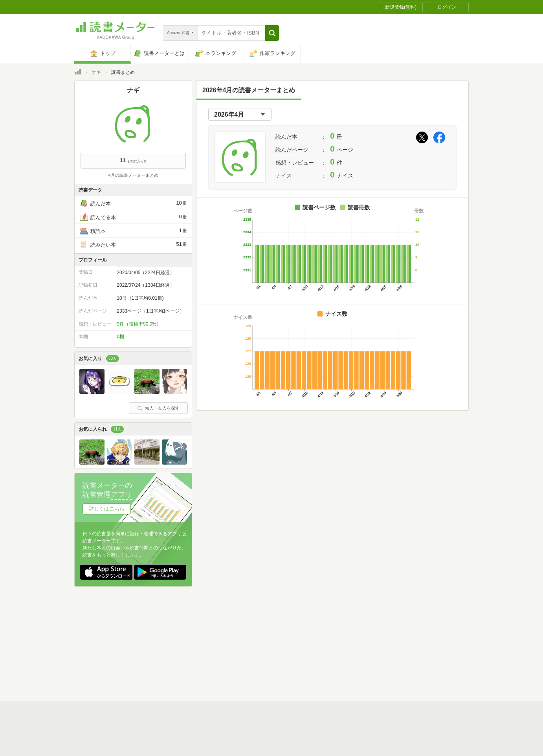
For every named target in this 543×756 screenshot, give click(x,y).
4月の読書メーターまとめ (133, 175)
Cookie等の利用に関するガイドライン (301, 643)
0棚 (120, 337)
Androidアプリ (184, 667)
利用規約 (275, 631)
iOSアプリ (223, 667)
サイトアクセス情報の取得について (391, 643)
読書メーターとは (188, 631)
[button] (272, 33)
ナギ (96, 72)
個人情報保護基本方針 (224, 643)
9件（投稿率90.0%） (139, 324)
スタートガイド (236, 631)
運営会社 (179, 643)
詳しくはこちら (107, 509)
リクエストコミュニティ (318, 655)
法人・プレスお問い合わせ (251, 655)
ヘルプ (176, 655)
